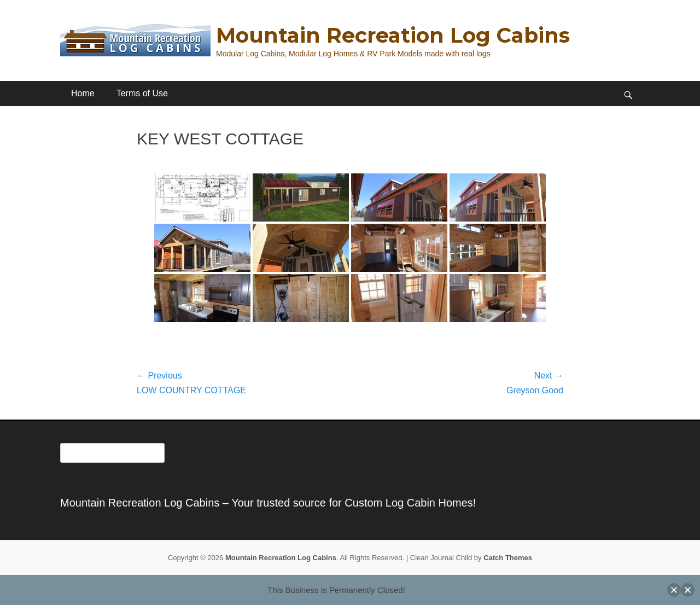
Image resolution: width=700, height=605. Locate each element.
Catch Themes (508, 558)
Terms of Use (142, 93)
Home (83, 93)
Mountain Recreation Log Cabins (393, 35)
